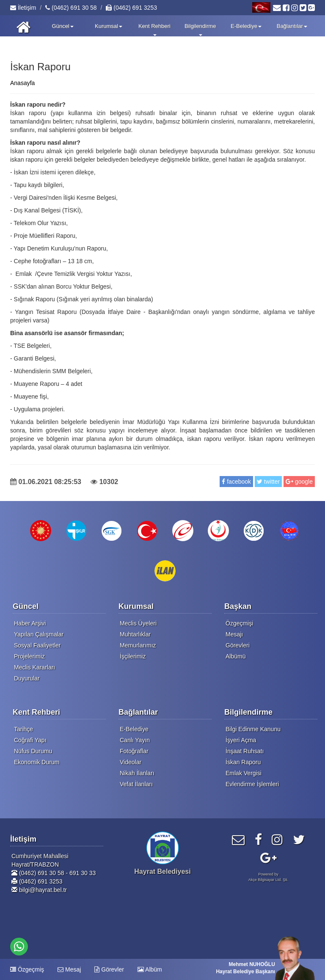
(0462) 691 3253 (131, 8)
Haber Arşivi (30, 623)
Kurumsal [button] (109, 26)
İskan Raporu (243, 762)
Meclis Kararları (34, 667)
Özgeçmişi (239, 623)
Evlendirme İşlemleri (252, 784)
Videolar (131, 762)
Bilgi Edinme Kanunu (253, 729)
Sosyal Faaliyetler (37, 645)
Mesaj (69, 969)
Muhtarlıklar (135, 634)
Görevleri (238, 645)
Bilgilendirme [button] (200, 29)
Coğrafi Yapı (30, 740)
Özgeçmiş (27, 969)
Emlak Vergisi (244, 773)
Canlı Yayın (135, 740)
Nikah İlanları (137, 773)
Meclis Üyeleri (138, 623)
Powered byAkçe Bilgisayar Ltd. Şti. (269, 877)
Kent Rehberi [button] (154, 29)
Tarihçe (23, 729)
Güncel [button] (63, 26)
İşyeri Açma (241, 740)
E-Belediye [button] (246, 26)
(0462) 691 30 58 (71, 8)
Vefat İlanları (136, 784)
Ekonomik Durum (37, 762)
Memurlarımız (138, 645)
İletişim (23, 8)
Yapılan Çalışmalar (39, 634)
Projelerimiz (29, 656)
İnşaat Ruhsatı (245, 751)
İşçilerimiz (133, 656)
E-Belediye (134, 729)
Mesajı (234, 634)
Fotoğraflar (134, 751)
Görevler (109, 969)
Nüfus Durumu (33, 751)
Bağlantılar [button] (292, 26)
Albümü (235, 656)
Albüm (150, 969)
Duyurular (27, 678)
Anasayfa (22, 83)
